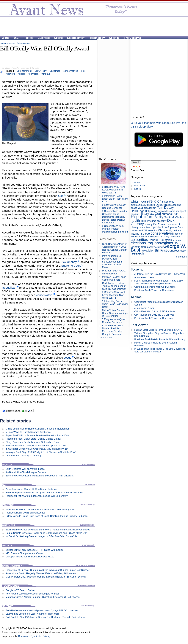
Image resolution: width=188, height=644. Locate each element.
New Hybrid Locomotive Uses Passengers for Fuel (32, 594)
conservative (44, 295)
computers (145, 227)
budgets (177, 230)
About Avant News (144, 277)
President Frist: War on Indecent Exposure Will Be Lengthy (36, 496)
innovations (163, 243)
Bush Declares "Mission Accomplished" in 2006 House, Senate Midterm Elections (115, 248)
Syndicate (36, 636)
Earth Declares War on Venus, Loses (25, 469)
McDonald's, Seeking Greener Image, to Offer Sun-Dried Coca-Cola (41, 536)
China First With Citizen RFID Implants (155, 311)
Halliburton (138, 211)
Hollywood (151, 211)
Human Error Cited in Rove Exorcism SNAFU (158, 330)
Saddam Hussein (166, 211)
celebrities (139, 240)
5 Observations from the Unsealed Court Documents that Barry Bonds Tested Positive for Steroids (115, 217)
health (135, 221)
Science (114, 38)
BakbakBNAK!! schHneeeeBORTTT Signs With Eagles (34, 550)
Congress (174, 251)
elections (138, 243)
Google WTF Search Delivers (21, 590)
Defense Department (158, 205)
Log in (138, 189)
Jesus (68, 358)
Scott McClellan (174, 217)
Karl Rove (158, 224)
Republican (9, 288)
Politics (28, 38)
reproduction (159, 227)
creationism (150, 208)
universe (136, 230)
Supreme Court (71, 266)
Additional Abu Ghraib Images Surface (26, 472)
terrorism (176, 240)
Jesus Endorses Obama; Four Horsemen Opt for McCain (35, 445)
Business (44, 38)
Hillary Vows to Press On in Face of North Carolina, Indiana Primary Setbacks (46, 516)
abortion (179, 234)
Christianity (165, 230)
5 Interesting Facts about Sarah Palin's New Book (115, 199)
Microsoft (136, 237)
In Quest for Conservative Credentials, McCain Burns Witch (37, 449)
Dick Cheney (69, 262)
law (152, 214)
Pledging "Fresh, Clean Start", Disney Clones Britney (33, 439)
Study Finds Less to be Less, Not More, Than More (32, 614)
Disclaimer (24, 636)
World (6, 38)
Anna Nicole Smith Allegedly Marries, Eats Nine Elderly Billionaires (41, 573)
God (61, 196)
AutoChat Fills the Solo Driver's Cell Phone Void (160, 274)
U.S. (17, 38)
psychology (168, 202)
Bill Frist (161, 250)
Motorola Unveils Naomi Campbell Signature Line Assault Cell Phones (42, 597)
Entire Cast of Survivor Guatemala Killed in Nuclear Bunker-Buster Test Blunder (47, 570)
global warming (155, 247)
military (144, 214)
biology (145, 221)
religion (155, 201)
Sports (59, 38)
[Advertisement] (47, 23)
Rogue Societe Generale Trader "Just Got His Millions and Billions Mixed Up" (46, 533)
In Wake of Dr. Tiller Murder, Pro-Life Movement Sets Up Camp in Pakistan (112, 330)
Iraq (150, 243)
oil (161, 237)
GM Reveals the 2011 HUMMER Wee (154, 315)
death (183, 251)
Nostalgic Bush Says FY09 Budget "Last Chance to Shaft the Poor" (41, 452)
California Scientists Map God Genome (155, 287)
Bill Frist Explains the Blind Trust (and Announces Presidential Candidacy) (44, 493)
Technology (97, 38)
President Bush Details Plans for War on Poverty (160, 339)
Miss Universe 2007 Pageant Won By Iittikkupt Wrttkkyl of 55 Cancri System (46, 577)
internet (135, 234)
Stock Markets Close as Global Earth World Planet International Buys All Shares (48, 530)
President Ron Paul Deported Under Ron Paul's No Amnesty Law (40, 509)
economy (162, 221)
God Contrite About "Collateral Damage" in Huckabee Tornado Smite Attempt (46, 617)
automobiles (137, 205)
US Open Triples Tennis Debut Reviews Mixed (30, 557)
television (148, 251)
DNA (145, 230)
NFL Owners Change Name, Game (24, 553)
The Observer (133, 38)
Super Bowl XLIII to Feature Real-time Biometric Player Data (37, 435)
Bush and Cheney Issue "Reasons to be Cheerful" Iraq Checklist (39, 476)
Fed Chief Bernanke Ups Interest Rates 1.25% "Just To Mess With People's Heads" (159, 282)
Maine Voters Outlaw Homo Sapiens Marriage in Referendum (38, 429)
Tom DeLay (165, 208)
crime (153, 221)
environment (172, 224)
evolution (153, 230)
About (137, 182)
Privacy (47, 636)
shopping (176, 205)
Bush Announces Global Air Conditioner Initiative (31, 489)
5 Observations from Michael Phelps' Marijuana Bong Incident (115, 229)
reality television (171, 237)
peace (134, 208)
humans (167, 214)
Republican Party (147, 217)
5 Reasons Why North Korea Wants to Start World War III (114, 190)
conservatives (71, 71)
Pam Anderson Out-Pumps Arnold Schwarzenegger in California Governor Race (112, 262)
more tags (181, 257)
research (137, 253)
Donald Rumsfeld (160, 240)
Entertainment (76, 38)
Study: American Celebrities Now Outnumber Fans (32, 442)
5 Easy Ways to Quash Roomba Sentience (28, 432)
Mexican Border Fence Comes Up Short (114, 278)
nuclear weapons (150, 237)
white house (140, 201)
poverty (148, 224)
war (141, 208)
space (145, 233)
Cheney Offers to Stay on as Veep (23, 455)
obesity (135, 227)
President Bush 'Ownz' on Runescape (25, 513)
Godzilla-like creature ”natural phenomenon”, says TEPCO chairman (41, 610)
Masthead (140, 186)
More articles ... (107, 337)
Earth (175, 214)
